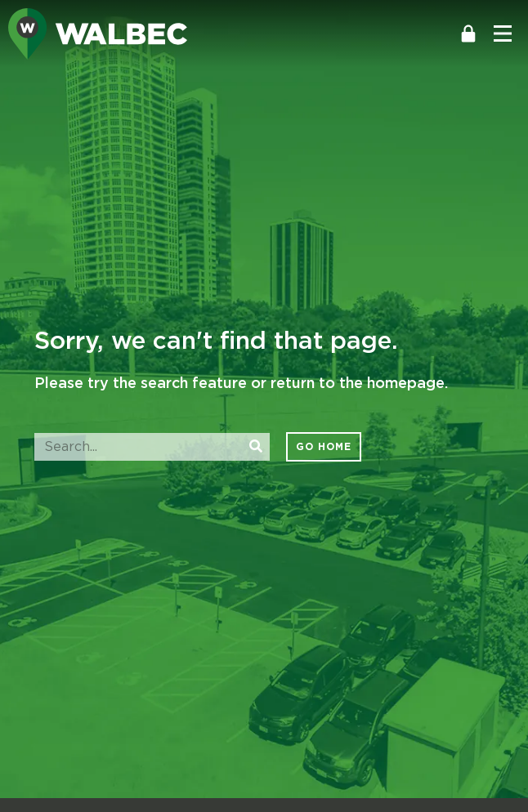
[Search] (256, 447)
